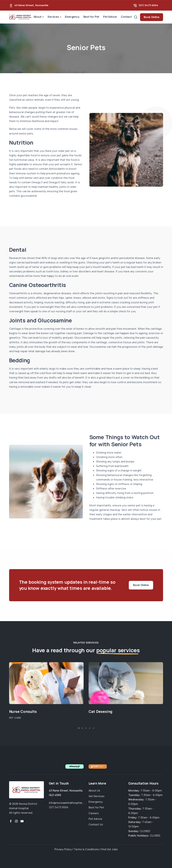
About (37, 17)
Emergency (72, 17)
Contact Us (96, 824)
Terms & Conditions (86, 849)
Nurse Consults (23, 712)
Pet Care (15, 718)
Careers (94, 813)
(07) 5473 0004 (148, 5)
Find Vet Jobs (109, 849)
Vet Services (97, 796)
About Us (94, 791)
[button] (79, 728)
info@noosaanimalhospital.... (67, 803)
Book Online (152, 17)
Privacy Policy (63, 849)
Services (53, 17)
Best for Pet (91, 17)
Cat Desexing (101, 712)
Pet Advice (110, 17)
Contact (126, 17)
